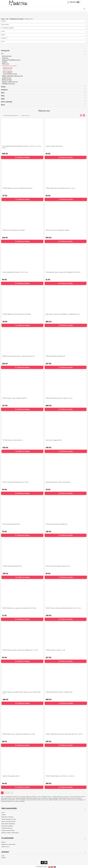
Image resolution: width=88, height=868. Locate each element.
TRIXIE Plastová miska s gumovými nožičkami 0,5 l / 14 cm (20, 650)
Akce (43, 105)
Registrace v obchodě (7, 817)
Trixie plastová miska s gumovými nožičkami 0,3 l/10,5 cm (63, 272)
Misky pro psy (7, 70)
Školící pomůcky (7, 80)
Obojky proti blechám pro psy (11, 60)
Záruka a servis (5, 847)
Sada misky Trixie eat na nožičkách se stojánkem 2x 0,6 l (63, 314)
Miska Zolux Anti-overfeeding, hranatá (57, 230)
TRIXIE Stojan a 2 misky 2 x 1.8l (55, 650)
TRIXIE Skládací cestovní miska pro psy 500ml (17, 314)
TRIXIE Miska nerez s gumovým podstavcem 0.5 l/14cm (19, 608)
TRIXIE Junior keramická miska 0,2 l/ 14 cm (15, 482)
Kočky (43, 87)
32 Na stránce (26, 116)
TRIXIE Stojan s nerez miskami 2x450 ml (14, 398)
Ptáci (43, 96)
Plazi (43, 93)
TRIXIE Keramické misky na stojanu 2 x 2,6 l (59, 398)
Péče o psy (5, 64)
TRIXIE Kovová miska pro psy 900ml (13, 230)
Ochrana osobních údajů (8, 830)
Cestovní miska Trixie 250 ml (54, 146)
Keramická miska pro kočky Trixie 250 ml (58, 482)
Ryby (43, 99)
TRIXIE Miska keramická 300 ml (12, 566)
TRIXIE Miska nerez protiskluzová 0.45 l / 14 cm (60, 188)
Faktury (3, 842)
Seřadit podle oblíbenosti (11, 115)
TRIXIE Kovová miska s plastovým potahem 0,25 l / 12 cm (63, 608)
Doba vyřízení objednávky (8, 824)
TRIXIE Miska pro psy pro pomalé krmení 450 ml (17, 188)
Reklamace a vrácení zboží (8, 844)
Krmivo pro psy (7, 56)
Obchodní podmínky (7, 828)
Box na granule (8, 72)
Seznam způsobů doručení (9, 821)
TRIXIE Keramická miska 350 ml (55, 356)
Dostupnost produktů (7, 826)
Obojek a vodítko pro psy (10, 82)
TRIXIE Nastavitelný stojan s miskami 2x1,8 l (59, 692)
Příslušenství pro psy (8, 84)
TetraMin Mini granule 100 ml (11, 776)
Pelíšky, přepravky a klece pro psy (12, 76)
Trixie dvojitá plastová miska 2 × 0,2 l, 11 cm (15, 272)
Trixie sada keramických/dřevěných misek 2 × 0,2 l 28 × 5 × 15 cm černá (21, 147)
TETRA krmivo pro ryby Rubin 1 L (13, 440)
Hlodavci (43, 90)
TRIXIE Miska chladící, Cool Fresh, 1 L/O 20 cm (60, 776)
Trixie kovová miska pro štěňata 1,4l (56, 524)
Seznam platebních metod (9, 819)
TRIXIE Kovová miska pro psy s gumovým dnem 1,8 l (18, 356)
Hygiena (5, 62)
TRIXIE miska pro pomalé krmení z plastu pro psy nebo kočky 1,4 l (22, 693)
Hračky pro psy (7, 78)
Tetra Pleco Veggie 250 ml (54, 440)
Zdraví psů (5, 58)
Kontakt (4, 815)
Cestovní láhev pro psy (10, 74)
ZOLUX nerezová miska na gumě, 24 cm (58, 566)
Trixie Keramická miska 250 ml (11, 524)
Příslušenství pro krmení (9, 66)
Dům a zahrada (43, 102)
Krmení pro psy (8, 68)
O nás (3, 812)
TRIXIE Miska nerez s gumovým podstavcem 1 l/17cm (19, 734)
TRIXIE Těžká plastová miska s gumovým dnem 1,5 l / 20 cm (64, 734)
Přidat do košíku (22, 157)
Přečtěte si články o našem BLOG (10, 833)
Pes (43, 54)
